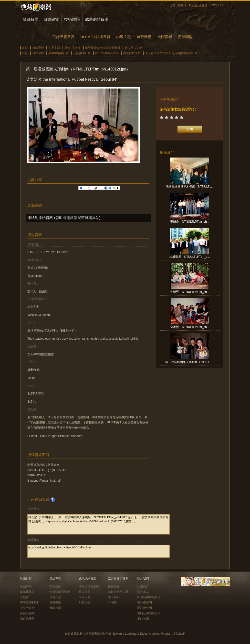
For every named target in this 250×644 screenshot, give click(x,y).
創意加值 (84, 603)
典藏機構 (144, 37)
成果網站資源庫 (89, 586)
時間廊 (112, 603)
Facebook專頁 (198, 6)
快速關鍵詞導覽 (60, 592)
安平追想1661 (29, 603)
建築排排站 (27, 592)
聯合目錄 (55, 586)
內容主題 (124, 37)
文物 (78, 48)
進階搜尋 (165, 37)
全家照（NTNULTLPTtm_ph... (190, 327)
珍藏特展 (31, 19)
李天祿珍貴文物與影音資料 (103, 48)
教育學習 (84, 592)
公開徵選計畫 (82, 53)
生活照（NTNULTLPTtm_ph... (190, 292)
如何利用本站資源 (149, 597)
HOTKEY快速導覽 (95, 37)
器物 (67, 48)
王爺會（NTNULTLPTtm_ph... (190, 222)
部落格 (182, 6)
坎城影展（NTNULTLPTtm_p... (190, 257)
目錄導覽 (51, 19)
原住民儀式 (27, 613)
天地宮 (24, 597)
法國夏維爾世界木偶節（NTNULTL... (190, 187)
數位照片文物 (133, 48)
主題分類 (55, 597)
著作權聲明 (145, 603)
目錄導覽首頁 (63, 37)
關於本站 (143, 592)
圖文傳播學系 (132, 53)
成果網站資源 (97, 19)
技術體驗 (72, 19)
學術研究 (84, 597)
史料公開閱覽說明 (149, 613)
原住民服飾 (27, 619)
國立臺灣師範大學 (107, 53)
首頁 (172, 6)
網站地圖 (143, 619)
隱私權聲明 (145, 608)
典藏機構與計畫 (59, 53)
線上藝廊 (114, 597)
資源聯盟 (185, 37)
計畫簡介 (143, 586)
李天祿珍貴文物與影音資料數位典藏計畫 (171, 53)
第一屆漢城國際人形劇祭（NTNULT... (190, 362)
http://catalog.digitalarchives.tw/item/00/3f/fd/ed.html (99, 551)
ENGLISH (216, 5)
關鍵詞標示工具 (118, 592)
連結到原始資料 (40, 218)
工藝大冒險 (27, 608)
